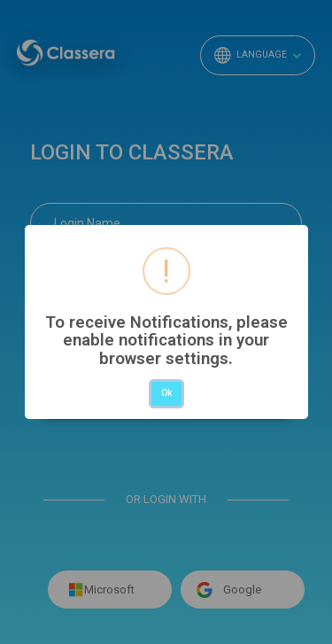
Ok (166, 393)
